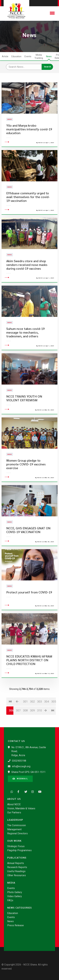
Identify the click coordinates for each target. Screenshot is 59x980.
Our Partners (14, 813)
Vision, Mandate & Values (21, 809)
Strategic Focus (16, 846)
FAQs (10, 900)
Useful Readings (16, 871)
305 (54, 722)
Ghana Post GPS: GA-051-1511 (28, 772)
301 (25, 722)
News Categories (20, 908)
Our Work (14, 841)
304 (46, 722)
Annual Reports (16, 863)
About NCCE (14, 804)
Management (14, 829)
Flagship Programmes (19, 850)
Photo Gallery (15, 892)
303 (39, 722)
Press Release (15, 925)
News (49, 56)
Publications (17, 858)
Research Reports (17, 867)
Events (28, 56)
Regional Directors (17, 834)
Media (11, 883)
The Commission (17, 825)
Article (5, 56)
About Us (14, 799)
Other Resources (17, 875)
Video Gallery (15, 896)
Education (16, 56)
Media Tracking (39, 56)
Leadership (15, 820)
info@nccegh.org (21, 766)
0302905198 (19, 761)
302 (32, 722)
